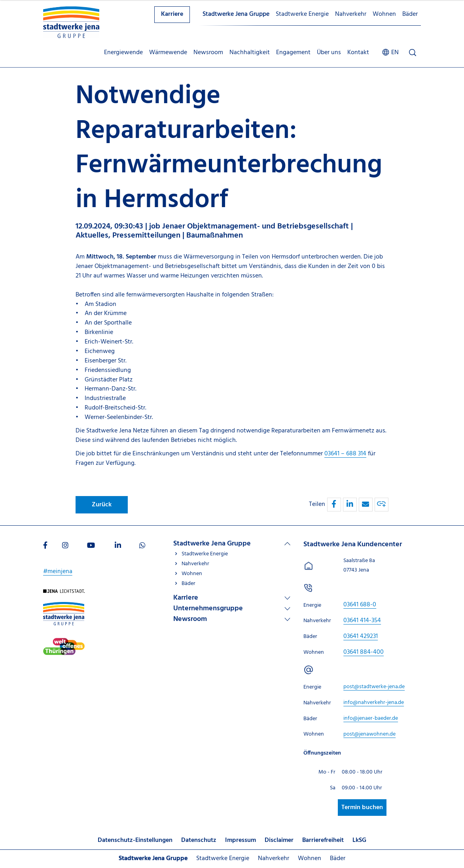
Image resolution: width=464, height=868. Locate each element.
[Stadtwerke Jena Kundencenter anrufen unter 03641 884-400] (364, 652)
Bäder (410, 14)
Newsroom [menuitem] (208, 53)
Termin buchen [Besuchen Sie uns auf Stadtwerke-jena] (362, 808)
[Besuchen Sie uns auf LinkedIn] (118, 546)
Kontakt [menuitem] (358, 53)
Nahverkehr (351, 14)
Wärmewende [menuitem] (168, 53)
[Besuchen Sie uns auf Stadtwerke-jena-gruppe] (64, 606)
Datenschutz (199, 840)
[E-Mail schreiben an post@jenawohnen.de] (369, 734)
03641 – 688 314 (345, 454)
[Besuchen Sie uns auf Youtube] (91, 546)
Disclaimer (279, 840)
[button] (334, 505)
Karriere (172, 14)
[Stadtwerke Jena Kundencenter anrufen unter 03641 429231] (361, 636)
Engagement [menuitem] (293, 53)
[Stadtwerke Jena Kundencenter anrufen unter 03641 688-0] (360, 605)
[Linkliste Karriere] (232, 598)
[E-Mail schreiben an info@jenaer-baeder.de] (371, 718)
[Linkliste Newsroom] (232, 619)
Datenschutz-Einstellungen (135, 840)
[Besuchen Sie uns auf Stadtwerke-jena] (64, 642)
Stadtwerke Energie (302, 14)
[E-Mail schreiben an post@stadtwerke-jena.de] (374, 687)
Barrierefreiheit (323, 840)
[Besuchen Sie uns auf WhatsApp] (142, 546)
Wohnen (384, 14)
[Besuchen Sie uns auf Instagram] (65, 546)
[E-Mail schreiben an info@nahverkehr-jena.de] (374, 703)
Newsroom (190, 619)
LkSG (359, 840)
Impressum (241, 840)
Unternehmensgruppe (208, 609)
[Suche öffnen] (413, 53)
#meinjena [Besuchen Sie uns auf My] (58, 572)
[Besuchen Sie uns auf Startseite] (64, 594)
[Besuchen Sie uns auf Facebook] (45, 546)
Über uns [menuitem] (329, 53)
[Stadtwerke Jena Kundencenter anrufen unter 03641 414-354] (362, 621)
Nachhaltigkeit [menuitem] (250, 53)
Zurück (102, 505)
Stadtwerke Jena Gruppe (236, 14)
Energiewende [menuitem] (123, 53)
